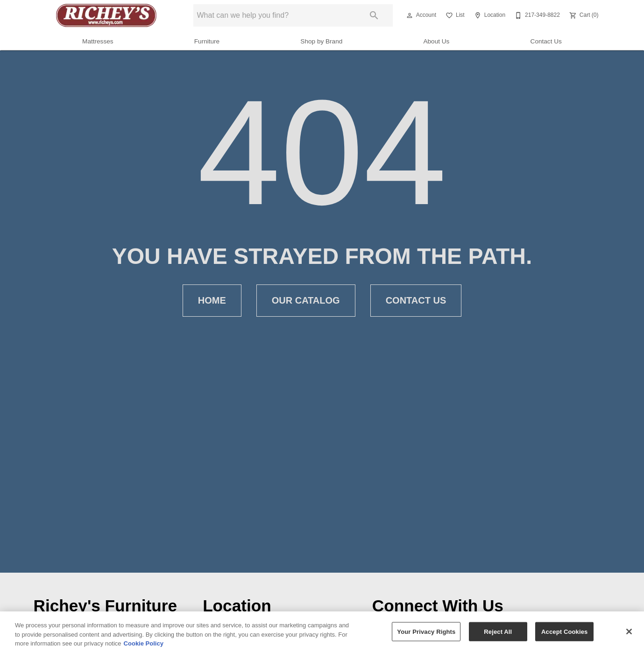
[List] (454, 15)
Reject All (498, 631)
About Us (436, 41)
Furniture (207, 41)
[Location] (489, 15)
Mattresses (98, 41)
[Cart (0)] (583, 15)
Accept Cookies (564, 631)
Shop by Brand (321, 41)
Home (212, 301)
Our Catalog (306, 301)
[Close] (629, 632)
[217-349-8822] (536, 15)
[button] (410, 15)
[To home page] (106, 15)
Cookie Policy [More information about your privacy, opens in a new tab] (144, 643)
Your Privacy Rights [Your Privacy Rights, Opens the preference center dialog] (426, 631)
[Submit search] (374, 15)
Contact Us (546, 41)
